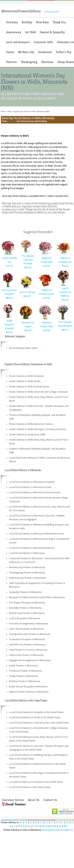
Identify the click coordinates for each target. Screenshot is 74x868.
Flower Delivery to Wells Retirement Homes (31, 424)
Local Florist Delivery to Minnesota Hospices (32, 548)
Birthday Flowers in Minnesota (25, 681)
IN (19, 826)
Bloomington (64, 830)
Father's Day (64, 52)
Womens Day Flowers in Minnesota (27, 567)
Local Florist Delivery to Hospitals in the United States (36, 712)
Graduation (45, 52)
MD (49, 826)
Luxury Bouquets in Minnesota (25, 618)
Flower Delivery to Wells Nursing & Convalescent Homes (38, 429)
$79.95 (9, 266)
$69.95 (9, 332)
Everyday (12, 22)
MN (65, 826)
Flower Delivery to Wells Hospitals (26, 376)
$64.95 (28, 268)
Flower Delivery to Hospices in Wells (27, 435)
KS (28, 826)
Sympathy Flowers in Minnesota (25, 592)
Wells (9, 111)
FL (62, 822)
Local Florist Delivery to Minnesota (27, 553)
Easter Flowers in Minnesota (23, 666)
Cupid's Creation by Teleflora (65, 292)
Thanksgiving (29, 62)
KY (33, 826)
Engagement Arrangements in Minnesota (30, 660)
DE (57, 822)
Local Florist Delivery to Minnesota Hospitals (32, 482)
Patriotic (12, 62)
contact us (12, 121)
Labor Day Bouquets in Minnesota (26, 629)
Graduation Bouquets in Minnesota (27, 639)
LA (38, 826)
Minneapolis (49, 830)
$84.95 (9, 298)
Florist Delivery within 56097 (24, 348)
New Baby (42, 22)
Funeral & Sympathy (52, 32)
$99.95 (65, 300)
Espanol (56, 12)
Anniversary (14, 32)
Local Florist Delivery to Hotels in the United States (35, 718)
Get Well (30, 32)
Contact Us (50, 800)
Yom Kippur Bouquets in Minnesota (27, 603)
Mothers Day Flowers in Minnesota (27, 613)
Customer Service (13, 800)
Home (3, 111)
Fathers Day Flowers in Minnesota (26, 655)
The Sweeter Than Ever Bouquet (28, 260)
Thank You (59, 22)
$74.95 (47, 266)
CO (47, 822)
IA (24, 826)
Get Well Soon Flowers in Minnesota (28, 645)
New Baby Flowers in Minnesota (25, 608)
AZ (31, 822)
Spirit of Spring (27, 292)
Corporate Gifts (43, 42)
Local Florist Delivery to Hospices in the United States (36, 782)
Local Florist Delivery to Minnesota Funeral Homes (35, 492)
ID (10, 826)
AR (36, 822)
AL (21, 822)
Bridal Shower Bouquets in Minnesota (28, 687)
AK (26, 822)
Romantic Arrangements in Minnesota (28, 624)
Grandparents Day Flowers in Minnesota (30, 634)
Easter (10, 52)
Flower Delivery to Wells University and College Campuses (38, 392)
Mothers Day (26, 52)
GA (67, 822)
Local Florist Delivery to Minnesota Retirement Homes (36, 534)
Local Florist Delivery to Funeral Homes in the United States (39, 723)
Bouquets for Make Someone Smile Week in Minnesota (37, 597)
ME (44, 826)
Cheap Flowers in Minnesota (24, 676)
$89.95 (65, 330)
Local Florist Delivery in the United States (30, 787)
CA (41, 822)
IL (15, 826)
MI (60, 826)
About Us (34, 800)
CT (52, 822)
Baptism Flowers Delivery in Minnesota (29, 692)
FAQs (48, 12)
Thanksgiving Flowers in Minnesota (27, 573)
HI (72, 822)
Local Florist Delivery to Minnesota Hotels (30, 487)
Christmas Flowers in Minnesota (26, 671)
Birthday (27, 22)
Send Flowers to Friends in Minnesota (28, 650)
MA (55, 826)
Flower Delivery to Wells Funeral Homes (29, 387)
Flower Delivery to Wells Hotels (25, 381)
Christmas (47, 62)
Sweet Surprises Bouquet (9, 325)
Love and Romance (18, 42)
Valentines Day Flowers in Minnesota (28, 578)
